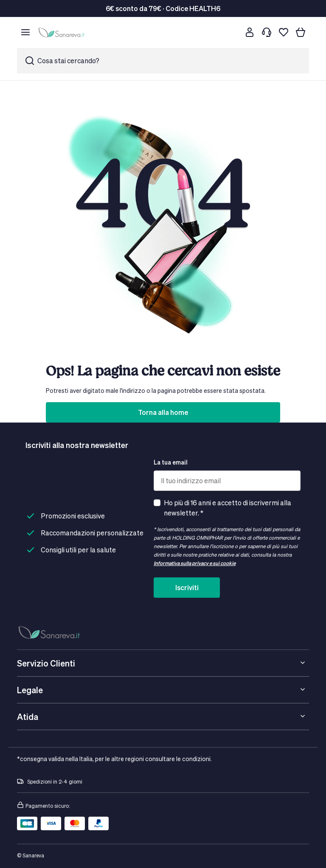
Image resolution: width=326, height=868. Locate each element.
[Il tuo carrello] (301, 32)
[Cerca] (233, 32)
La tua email (171, 462)
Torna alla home (163, 412)
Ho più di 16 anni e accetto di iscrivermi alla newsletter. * (228, 508)
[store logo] (63, 32)
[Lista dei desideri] (284, 32)
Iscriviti (187, 587)
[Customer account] (250, 32)
